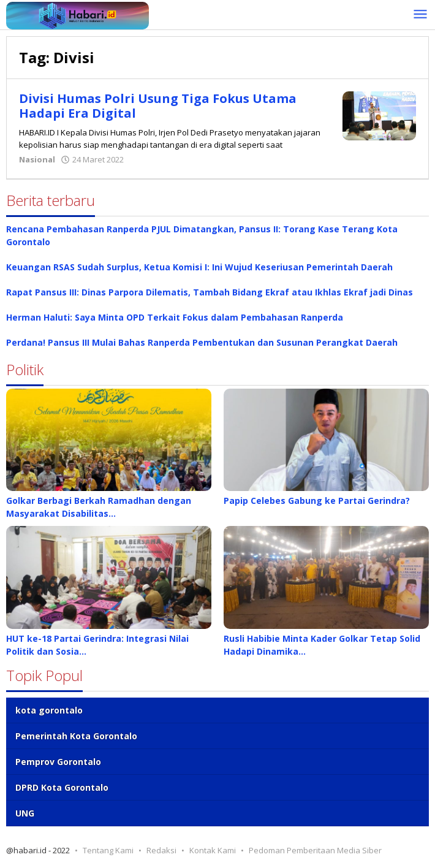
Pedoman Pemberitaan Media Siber (315, 850)
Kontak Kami (213, 850)
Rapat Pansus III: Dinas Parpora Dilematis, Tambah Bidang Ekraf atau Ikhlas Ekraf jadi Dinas (210, 292)
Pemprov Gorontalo (58, 762)
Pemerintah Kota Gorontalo (76, 736)
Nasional (37, 159)
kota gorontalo (49, 710)
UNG (25, 813)
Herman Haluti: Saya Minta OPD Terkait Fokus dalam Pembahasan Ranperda (175, 317)
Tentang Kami (108, 850)
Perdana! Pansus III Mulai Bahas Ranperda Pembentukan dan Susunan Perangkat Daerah (202, 342)
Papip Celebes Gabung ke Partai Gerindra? (317, 501)
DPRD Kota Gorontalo (62, 787)
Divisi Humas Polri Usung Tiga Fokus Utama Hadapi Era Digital (158, 106)
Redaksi (161, 850)
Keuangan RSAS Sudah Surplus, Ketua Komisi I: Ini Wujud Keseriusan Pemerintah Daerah (199, 267)
